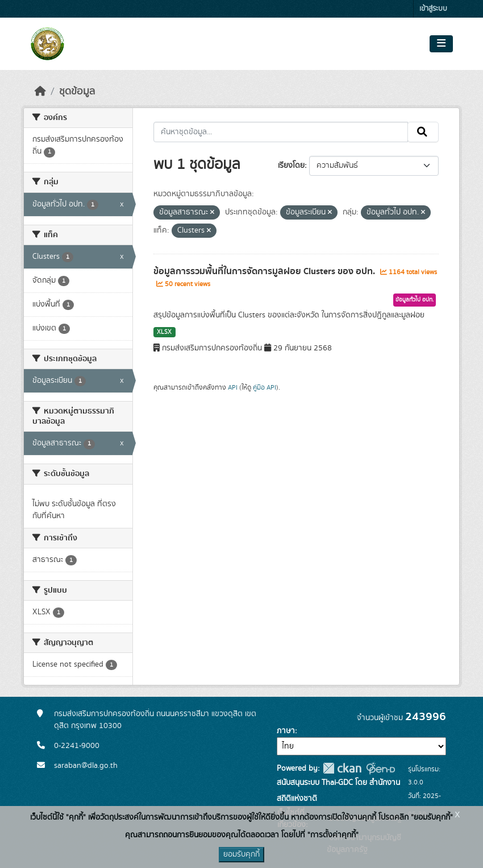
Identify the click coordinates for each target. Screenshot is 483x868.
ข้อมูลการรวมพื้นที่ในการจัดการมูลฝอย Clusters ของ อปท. (265, 271)
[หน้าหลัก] (40, 92)
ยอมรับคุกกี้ (241, 854)
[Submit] (423, 132)
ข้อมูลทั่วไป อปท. (415, 300)
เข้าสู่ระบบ (433, 9)
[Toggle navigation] (441, 44)
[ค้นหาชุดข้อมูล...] (281, 132)
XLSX (164, 332)
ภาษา (286, 731)
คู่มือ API (265, 387)
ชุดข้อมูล (77, 92)
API (233, 387)
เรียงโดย (291, 166)
